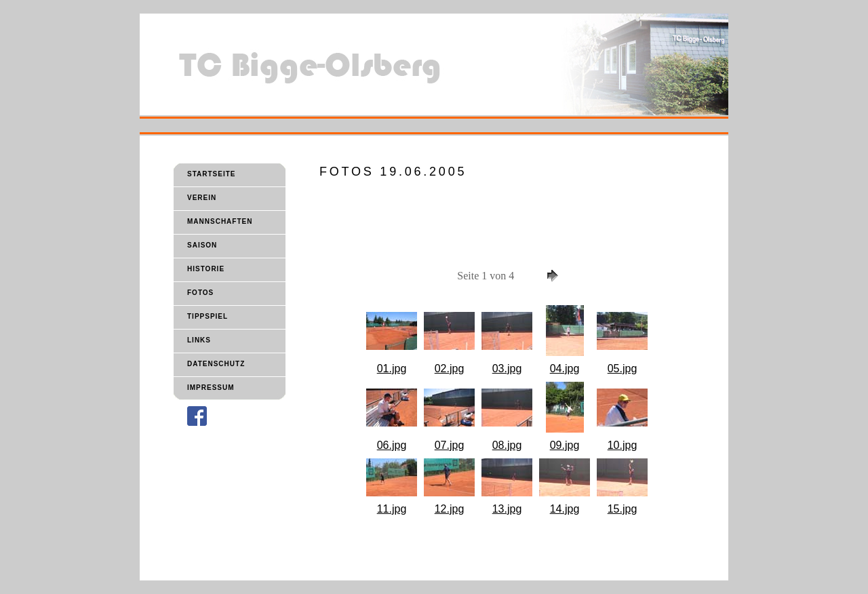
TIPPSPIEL (208, 316)
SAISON (202, 245)
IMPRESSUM (211, 388)
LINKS (199, 340)
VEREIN (202, 198)
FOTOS (200, 293)
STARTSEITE (211, 174)
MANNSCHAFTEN (220, 221)
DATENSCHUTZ (216, 364)
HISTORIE (206, 269)
